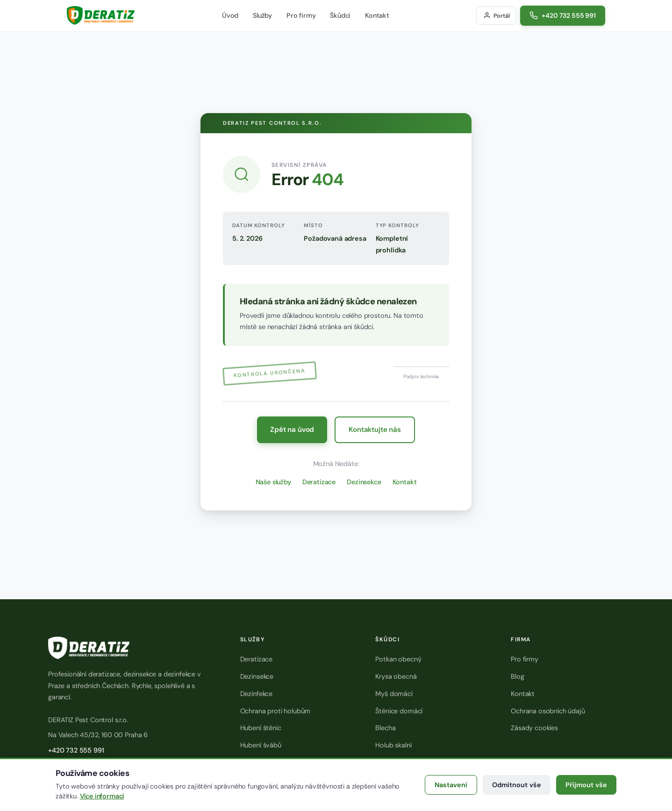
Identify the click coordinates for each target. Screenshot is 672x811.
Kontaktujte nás (375, 430)
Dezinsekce (364, 482)
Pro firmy (301, 15)
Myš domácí (394, 694)
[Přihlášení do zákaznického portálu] (496, 16)
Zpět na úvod (292, 430)
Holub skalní (393, 745)
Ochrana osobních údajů (548, 711)
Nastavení (451, 785)
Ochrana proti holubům (275, 711)
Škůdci (340, 15)
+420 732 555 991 (76, 750)
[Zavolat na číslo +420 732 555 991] (563, 16)
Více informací (102, 796)
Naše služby (273, 482)
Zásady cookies (534, 728)
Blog (517, 676)
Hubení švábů (261, 745)
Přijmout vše (586, 785)
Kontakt (377, 15)
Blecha (385, 728)
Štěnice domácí (399, 711)
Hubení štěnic (261, 728)
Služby (262, 15)
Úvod (230, 15)
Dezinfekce (256, 694)
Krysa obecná (396, 676)
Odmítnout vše (517, 785)
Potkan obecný (398, 659)
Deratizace (319, 482)
